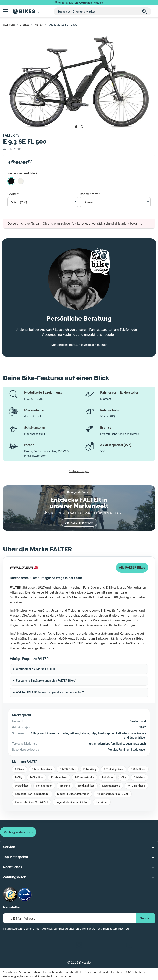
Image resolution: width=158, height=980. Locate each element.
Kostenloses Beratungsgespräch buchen (79, 344)
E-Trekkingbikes (113, 769)
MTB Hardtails (136, 786)
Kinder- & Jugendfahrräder (73, 794)
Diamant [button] (89, 202)
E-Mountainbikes (42, 769)
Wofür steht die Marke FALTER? (36, 669)
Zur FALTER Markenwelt (79, 523)
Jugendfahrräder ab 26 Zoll (72, 802)
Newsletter (12, 907)
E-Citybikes (37, 777)
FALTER (38, 25)
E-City (19, 777)
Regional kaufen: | (81, 3)
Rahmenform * (90, 194)
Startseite (9, 25)
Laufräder (102, 802)
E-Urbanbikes (59, 777)
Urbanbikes (22, 786)
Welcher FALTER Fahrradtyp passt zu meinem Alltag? (50, 692)
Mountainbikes (111, 786)
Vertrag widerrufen (18, 832)
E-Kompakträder (85, 777)
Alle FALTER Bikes (132, 568)
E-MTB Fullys (67, 769)
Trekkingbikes (86, 786)
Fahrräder (108, 777)
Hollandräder (44, 786)
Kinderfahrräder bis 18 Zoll (113, 794)
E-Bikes (24, 25)
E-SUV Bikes (138, 769)
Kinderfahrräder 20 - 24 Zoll (31, 802)
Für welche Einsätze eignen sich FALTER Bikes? (46, 681)
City (124, 777)
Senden (146, 918)
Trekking (65, 786)
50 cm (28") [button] (19, 202)
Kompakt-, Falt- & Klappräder (32, 794)
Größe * (13, 194)
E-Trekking (90, 769)
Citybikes (139, 777)
